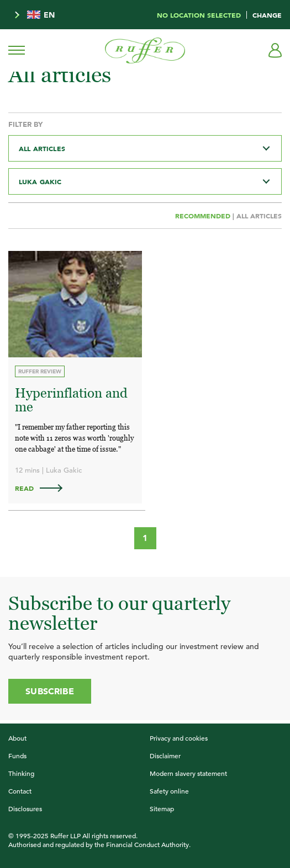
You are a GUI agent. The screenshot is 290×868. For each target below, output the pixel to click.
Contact (20, 791)
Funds (17, 756)
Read (44, 488)
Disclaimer (165, 756)
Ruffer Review (40, 371)
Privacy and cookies (179, 738)
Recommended (204, 216)
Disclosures (25, 808)
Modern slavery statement (188, 773)
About (17, 738)
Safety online (169, 791)
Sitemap (162, 808)
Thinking (21, 773)
